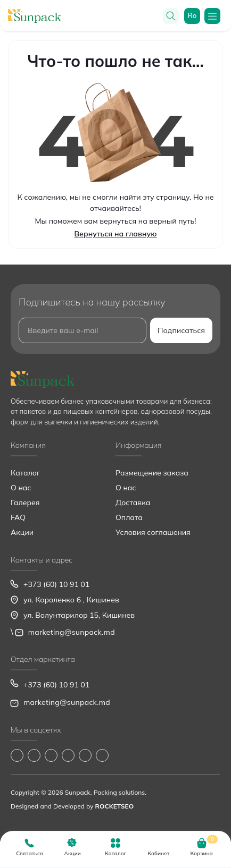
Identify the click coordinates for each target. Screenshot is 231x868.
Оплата (129, 517)
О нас (21, 488)
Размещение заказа (152, 473)
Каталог (25, 473)
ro (192, 16)
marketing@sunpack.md (72, 632)
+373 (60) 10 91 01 (56, 584)
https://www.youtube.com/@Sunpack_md (68, 755)
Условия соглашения (153, 532)
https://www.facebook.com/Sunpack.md (17, 755)
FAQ (18, 517)
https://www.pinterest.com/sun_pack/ (102, 755)
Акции (22, 532)
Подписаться (181, 330)
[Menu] (212, 16)
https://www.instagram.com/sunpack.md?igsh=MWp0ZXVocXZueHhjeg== (34, 755)
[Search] (171, 16)
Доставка (133, 503)
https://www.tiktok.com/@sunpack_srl (51, 755)
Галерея (25, 503)
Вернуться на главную (116, 234)
